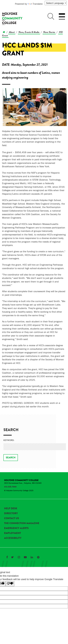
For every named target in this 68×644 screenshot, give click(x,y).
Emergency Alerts (16, 528)
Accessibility (13, 538)
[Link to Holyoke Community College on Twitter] (12, 557)
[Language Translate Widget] (56, 3)
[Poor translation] (10, 584)
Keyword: (9, 440)
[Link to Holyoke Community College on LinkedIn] (32, 557)
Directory (11, 513)
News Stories (49, 32)
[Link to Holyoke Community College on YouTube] (25, 557)
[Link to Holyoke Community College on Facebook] (7, 557)
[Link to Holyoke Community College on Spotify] (38, 557)
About (12, 32)
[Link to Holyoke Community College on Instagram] (19, 557)
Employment (13, 533)
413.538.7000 (10, 487)
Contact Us (12, 518)
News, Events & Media (29, 32)
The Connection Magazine (22, 523)
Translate (35, 4)
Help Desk (11, 508)
